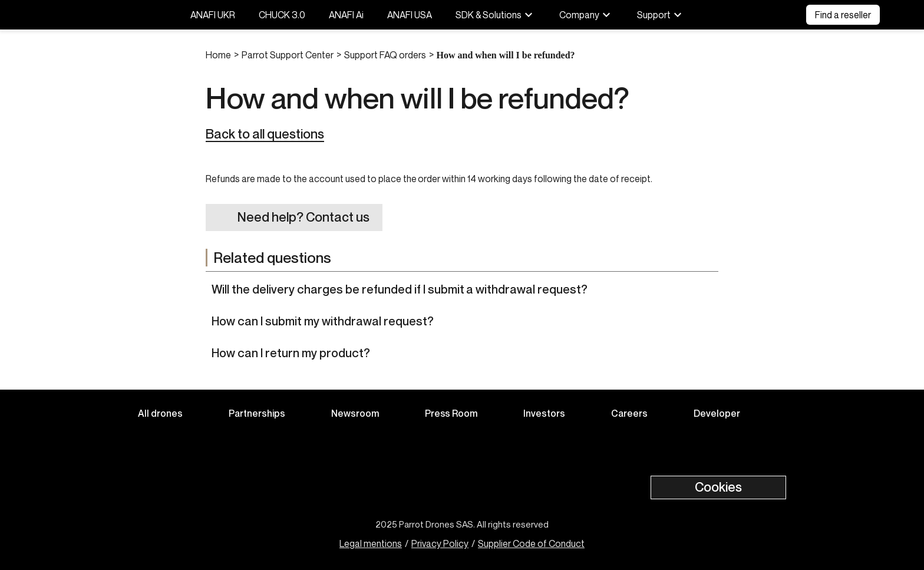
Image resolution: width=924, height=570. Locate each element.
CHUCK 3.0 (282, 15)
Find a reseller (843, 15)
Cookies (718, 487)
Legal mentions (371, 543)
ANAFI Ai (346, 15)
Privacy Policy (440, 543)
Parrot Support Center (288, 55)
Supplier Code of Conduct (531, 543)
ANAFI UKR (213, 15)
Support (661, 15)
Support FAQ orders (385, 55)
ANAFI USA (410, 15)
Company (586, 15)
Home (218, 55)
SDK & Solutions (496, 15)
